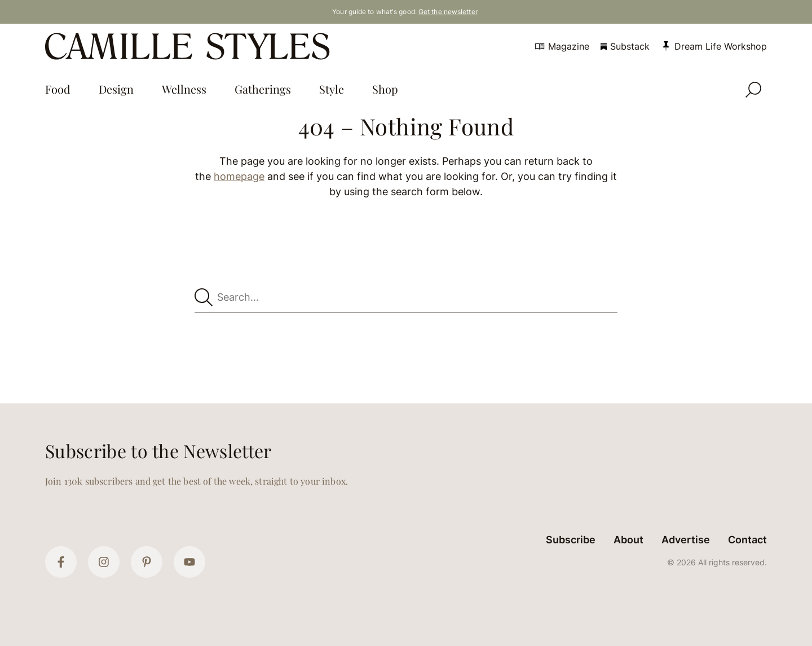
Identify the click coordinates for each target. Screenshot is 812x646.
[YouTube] (189, 562)
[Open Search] (753, 90)
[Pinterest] (147, 562)
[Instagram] (104, 562)
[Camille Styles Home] (190, 46)
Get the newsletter (448, 12)
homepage (239, 176)
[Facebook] (61, 562)
